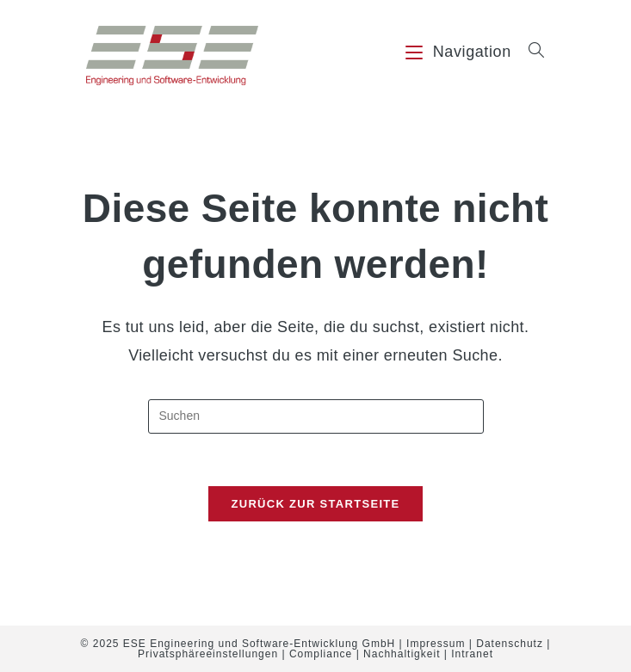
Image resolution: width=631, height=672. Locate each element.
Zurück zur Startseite (315, 504)
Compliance (321, 654)
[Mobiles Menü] (461, 52)
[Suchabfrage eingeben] (316, 416)
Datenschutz (510, 644)
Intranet (472, 654)
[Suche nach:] (530, 52)
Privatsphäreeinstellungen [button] (208, 654)
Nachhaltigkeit (402, 654)
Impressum (436, 644)
